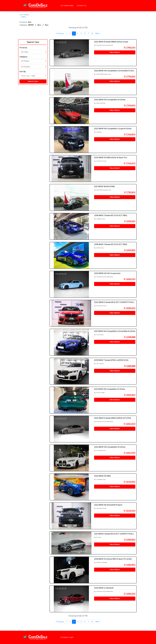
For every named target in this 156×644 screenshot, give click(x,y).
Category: (23, 57)
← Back (23, 17)
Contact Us (81, 6)
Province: (23, 48)
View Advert (115, 52)
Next (98, 33)
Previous (60, 33)
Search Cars (33, 42)
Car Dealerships (67, 6)
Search (22, 15)
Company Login (67, 637)
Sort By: (23, 72)
